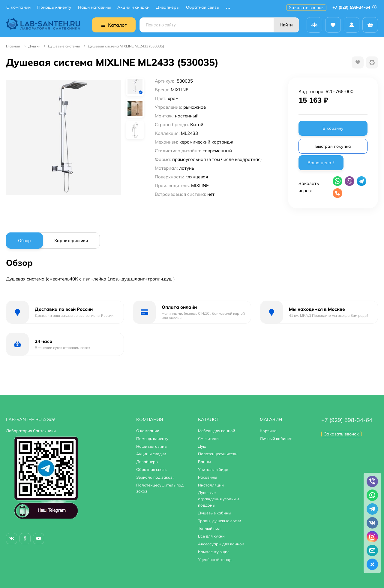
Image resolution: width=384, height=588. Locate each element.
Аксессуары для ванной (221, 544)
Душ (32, 46)
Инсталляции (211, 485)
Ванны (204, 462)
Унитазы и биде (213, 469)
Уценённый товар (215, 559)
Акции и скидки (133, 7)
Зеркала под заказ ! (155, 477)
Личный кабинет (276, 438)
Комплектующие (214, 552)
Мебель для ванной (217, 431)
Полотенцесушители (218, 454)
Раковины (208, 477)
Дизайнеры (168, 7)
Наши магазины (94, 7)
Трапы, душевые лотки (220, 521)
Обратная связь (202, 7)
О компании (18, 7)
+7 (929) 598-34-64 (354, 7)
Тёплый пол (209, 528)
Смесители (208, 438)
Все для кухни (211, 536)
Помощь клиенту (54, 7)
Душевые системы (64, 46)
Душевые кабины (215, 513)
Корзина (268, 431)
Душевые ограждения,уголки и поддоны (219, 499)
